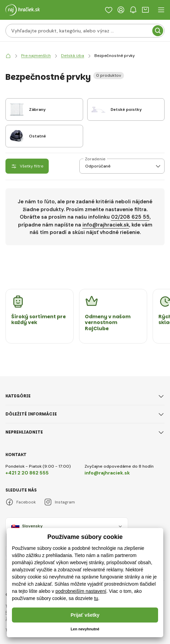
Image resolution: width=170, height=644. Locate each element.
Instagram (59, 502)
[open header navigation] (161, 10)
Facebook (21, 502)
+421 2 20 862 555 (27, 473)
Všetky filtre (27, 166)
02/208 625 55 (130, 217)
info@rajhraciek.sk (106, 225)
